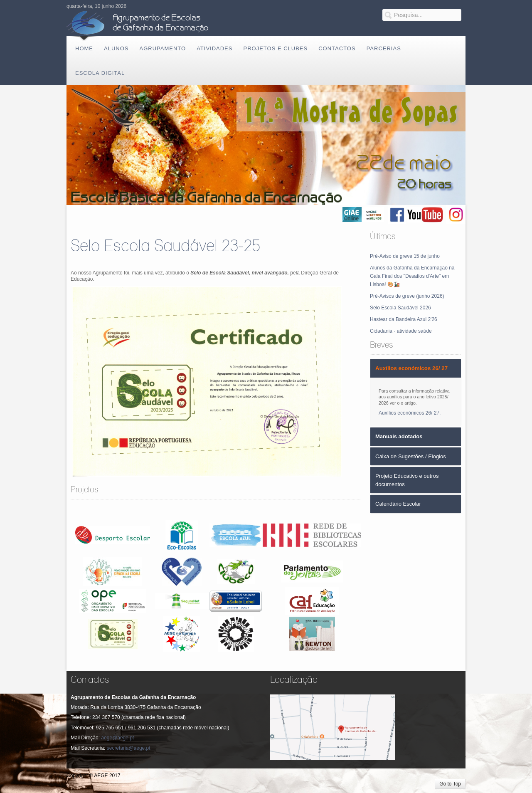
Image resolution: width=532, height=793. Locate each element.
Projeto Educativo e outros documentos (407, 480)
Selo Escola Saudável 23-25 (165, 246)
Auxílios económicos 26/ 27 (409, 413)
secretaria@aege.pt (129, 748)
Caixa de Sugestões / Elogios (411, 456)
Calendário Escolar (398, 504)
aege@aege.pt (117, 738)
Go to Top (450, 784)
